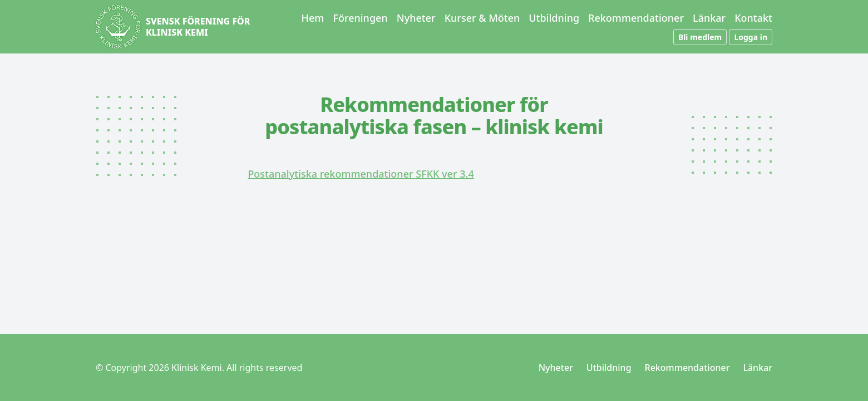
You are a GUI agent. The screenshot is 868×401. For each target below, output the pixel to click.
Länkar (709, 18)
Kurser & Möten (482, 18)
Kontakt (753, 18)
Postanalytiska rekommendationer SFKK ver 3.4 (361, 174)
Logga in (751, 37)
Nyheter (416, 18)
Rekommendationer (636, 18)
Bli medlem (700, 37)
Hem (313, 18)
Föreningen (360, 18)
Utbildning (554, 18)
